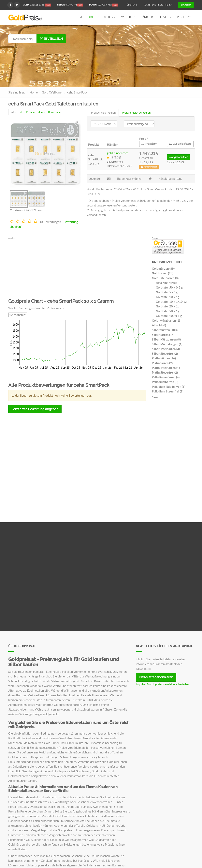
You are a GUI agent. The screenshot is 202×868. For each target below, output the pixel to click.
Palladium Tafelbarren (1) (169, 386)
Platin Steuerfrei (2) (165, 372)
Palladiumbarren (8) (165, 382)
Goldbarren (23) (163, 273)
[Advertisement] (133, 57)
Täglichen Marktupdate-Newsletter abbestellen (162, 684)
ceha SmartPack (166, 282)
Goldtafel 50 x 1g (168, 311)
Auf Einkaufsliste (180, 144)
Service (165, 17)
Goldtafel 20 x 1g (168, 306)
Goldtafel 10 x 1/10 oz (171, 301)
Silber (110, 17)
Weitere (128, 17)
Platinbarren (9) (162, 363)
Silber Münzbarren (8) (166, 339)
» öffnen (179, 157)
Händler (147, 17)
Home (79, 17)
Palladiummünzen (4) (166, 377)
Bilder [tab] (13, 112)
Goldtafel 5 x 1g (167, 292)
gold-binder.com (117, 153)
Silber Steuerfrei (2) (165, 353)
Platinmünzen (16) (164, 358)
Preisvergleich (51, 39)
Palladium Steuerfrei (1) (168, 391)
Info (21, 112)
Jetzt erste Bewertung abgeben (35, 409)
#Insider (184, 17)
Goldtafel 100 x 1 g (169, 316)
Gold (94, 17)
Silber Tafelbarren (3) (166, 349)
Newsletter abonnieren (156, 677)
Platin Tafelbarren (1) (166, 367)
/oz (37, 5)
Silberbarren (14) (163, 334)
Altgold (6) (159, 325)
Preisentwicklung (36, 112)
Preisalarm (149, 144)
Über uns (132, 5)
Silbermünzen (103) (165, 330)
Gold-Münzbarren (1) (166, 320)
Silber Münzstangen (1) (167, 344)
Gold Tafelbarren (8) (165, 278)
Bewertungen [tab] (56, 112)
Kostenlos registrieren (158, 5)
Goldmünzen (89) (163, 268)
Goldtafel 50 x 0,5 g (169, 287)
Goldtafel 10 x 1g (168, 297)
